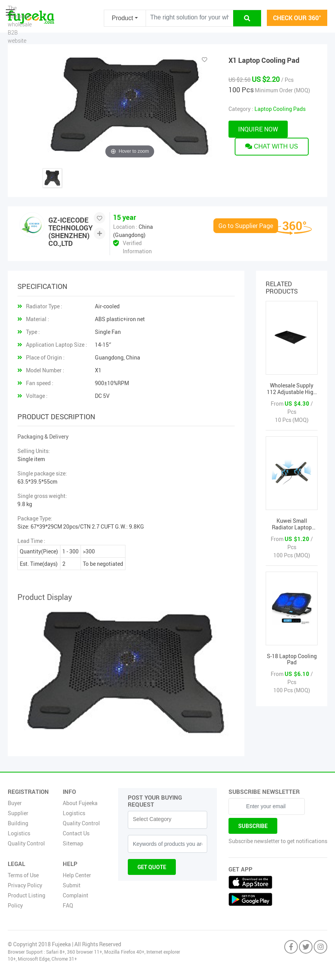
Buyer (15, 803)
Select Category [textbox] (152, 819)
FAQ (68, 905)
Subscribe (253, 826)
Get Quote (152, 867)
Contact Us (76, 833)
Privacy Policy (25, 885)
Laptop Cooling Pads (280, 109)
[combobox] (167, 820)
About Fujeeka (80, 803)
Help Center (77, 875)
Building (18, 823)
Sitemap (73, 843)
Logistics (19, 833)
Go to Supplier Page (246, 226)
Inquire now (258, 129)
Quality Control (26, 843)
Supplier (18, 813)
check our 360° (297, 18)
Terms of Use (23, 875)
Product (123, 18)
